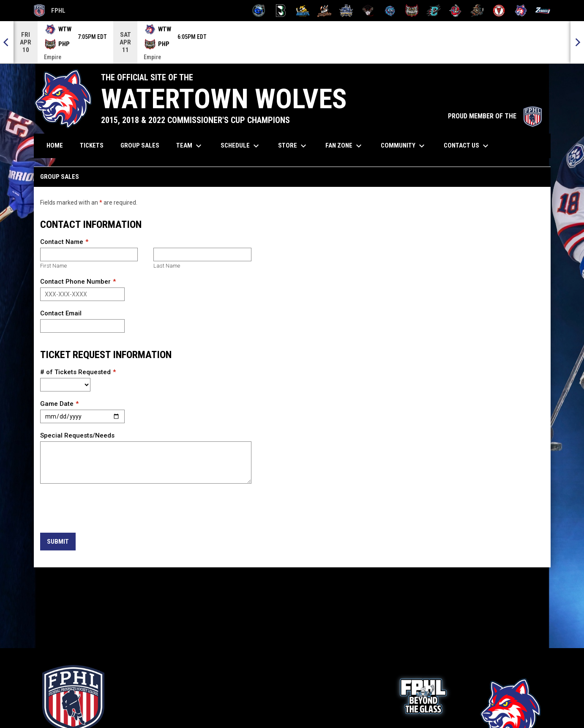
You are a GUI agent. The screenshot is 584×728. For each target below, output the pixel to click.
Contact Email (61, 313)
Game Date (57, 404)
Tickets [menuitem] (95, 145)
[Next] (577, 42)
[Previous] (7, 42)
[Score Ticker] (292, 42)
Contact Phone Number (75, 282)
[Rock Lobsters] (455, 11)
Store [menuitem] (293, 146)
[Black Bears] (281, 11)
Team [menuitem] (190, 146)
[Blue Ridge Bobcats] (303, 11)
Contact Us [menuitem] (467, 146)
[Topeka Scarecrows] (477, 11)
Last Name (167, 266)
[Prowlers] (412, 11)
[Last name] (202, 255)
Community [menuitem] (404, 146)
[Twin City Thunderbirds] (499, 11)
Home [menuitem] (55, 145)
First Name (53, 266)
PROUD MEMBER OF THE (495, 116)
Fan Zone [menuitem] (345, 146)
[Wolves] (521, 11)
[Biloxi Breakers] (259, 11)
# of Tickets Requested (75, 372)
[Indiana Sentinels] (346, 11)
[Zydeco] (543, 11)
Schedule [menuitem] (241, 146)
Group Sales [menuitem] (140, 145)
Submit (58, 542)
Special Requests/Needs (77, 435)
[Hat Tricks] (324, 11)
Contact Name (62, 242)
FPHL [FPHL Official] (50, 11)
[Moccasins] (368, 11)
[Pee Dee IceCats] (390, 11)
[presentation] (104, 509)
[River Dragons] (434, 11)
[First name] (89, 255)
